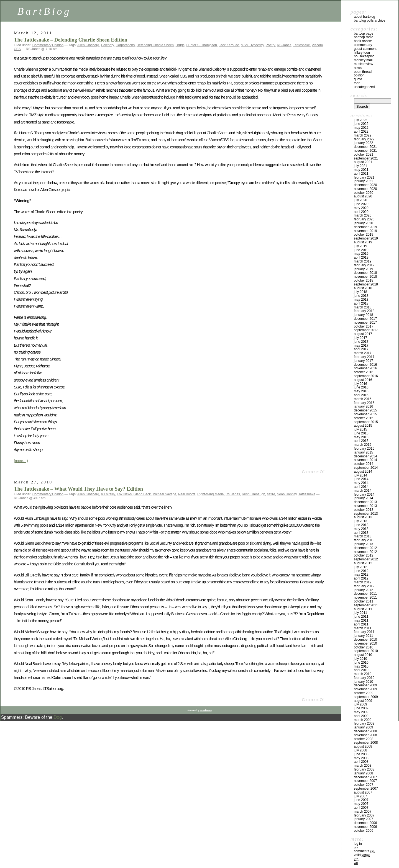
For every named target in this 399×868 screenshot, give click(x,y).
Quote (358, 79)
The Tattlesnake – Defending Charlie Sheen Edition (71, 40)
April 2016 (361, 395)
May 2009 (361, 712)
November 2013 (365, 506)
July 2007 (360, 796)
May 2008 (361, 758)
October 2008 (364, 739)
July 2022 (360, 120)
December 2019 (365, 227)
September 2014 (366, 468)
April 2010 (361, 670)
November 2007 (365, 781)
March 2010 (363, 674)
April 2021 (361, 174)
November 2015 (365, 414)
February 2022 (364, 139)
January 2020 (363, 223)
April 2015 (361, 441)
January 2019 (363, 269)
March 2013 (363, 536)
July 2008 (360, 750)
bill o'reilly (108, 494)
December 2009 (365, 685)
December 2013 (365, 502)
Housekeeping (364, 56)
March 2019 (363, 261)
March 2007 (363, 812)
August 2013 (363, 517)
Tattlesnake (302, 45)
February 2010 (364, 678)
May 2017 (361, 346)
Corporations (125, 45)
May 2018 (361, 300)
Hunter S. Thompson (202, 45)
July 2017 (360, 338)
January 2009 (363, 727)
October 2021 (364, 154)
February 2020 (364, 219)
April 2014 (361, 487)
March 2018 (363, 307)
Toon (357, 83)
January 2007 (363, 819)
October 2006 (364, 831)
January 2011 (363, 636)
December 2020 (365, 185)
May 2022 (361, 128)
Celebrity (107, 45)
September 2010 (366, 651)
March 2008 (363, 766)
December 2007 (365, 777)
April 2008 (361, 762)
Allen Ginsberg (88, 45)
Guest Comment (365, 49)
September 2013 (366, 514)
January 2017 (363, 361)
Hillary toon (362, 53)
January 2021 (363, 181)
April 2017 (361, 349)
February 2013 (364, 540)
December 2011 (365, 594)
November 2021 (365, 151)
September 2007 (366, 789)
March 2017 (363, 353)
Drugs (180, 45)
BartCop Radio (364, 37)
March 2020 (363, 215)
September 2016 (366, 376)
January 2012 (363, 590)
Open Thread (363, 72)
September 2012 (366, 559)
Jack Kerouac (229, 45)
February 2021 (364, 177)
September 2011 (366, 605)
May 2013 (361, 529)
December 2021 (365, 147)
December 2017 (365, 319)
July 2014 (360, 475)
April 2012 (361, 578)
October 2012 (364, 555)
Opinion (58, 45)
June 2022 (361, 124)
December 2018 (365, 273)
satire (271, 494)
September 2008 (366, 743)
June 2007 (361, 800)
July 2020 (360, 200)
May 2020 (361, 208)
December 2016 (365, 365)
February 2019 (364, 265)
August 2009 (363, 701)
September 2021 (366, 158)
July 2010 (360, 659)
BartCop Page (364, 34)
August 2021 (363, 162)
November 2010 (365, 643)
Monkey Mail (363, 60)
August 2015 (363, 426)
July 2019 (360, 246)
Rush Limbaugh (254, 494)
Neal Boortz (187, 494)
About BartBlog (365, 17)
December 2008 (365, 731)
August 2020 (363, 196)
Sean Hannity (287, 494)
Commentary (42, 45)
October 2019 (364, 235)
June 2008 (361, 754)
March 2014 (363, 491)
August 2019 (363, 242)
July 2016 (360, 384)
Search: (359, 95)
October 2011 (364, 601)
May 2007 (361, 804)
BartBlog (44, 11)
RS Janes (284, 45)
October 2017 (364, 326)
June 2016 (361, 387)
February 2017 (364, 357)
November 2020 (365, 189)
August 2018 (363, 288)
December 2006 (365, 823)
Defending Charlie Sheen (155, 45)
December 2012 (365, 548)
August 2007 (363, 792)
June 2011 (361, 617)
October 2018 (364, 280)
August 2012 (363, 563)
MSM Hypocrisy (252, 45)
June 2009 (361, 708)
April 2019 (361, 257)
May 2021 (361, 170)
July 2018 (360, 292)
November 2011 (365, 597)
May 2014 (361, 483)
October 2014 (364, 464)
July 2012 (360, 567)
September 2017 (366, 330)
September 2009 (366, 697)
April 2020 (361, 212)
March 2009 (363, 720)
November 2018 (365, 277)
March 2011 (363, 628)
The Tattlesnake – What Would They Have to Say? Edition (78, 489)
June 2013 (361, 525)
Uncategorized (364, 87)
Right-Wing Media (210, 494)
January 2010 (363, 682)
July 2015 (360, 429)
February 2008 (364, 769)
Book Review (363, 41)
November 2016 (365, 368)
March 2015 (363, 445)
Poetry (270, 45)
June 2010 (361, 663)
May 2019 (361, 254)
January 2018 (363, 315)
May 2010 (361, 666)
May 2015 (361, 437)
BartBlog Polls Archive (369, 20)
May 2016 (361, 391)
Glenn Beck (142, 494)
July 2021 (360, 166)
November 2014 (365, 460)
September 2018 (366, 284)
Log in (358, 844)
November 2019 (365, 231)
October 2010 (364, 647)
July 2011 (360, 613)
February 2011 (364, 632)
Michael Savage (164, 494)
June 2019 (361, 250)
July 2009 (360, 704)
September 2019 (366, 238)
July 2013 (360, 521)
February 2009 (364, 723)
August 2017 (363, 334)
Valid (362, 855)
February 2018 (364, 311)
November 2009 (365, 689)
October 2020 (364, 193)
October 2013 (364, 510)
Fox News (124, 494)
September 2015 (366, 422)
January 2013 (363, 544)
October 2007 (364, 785)
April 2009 (361, 716)
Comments (364, 851)
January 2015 (363, 452)
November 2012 (365, 552)
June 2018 (361, 296)
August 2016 (363, 380)
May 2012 (361, 575)
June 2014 (361, 479)
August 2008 (363, 746)
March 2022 (363, 135)
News (358, 68)
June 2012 (361, 571)
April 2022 (361, 132)
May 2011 (361, 620)
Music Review (363, 64)
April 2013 (361, 533)
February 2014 (364, 494)
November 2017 (365, 323)
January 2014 (363, 498)
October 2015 (364, 418)
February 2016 (364, 403)
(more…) (21, 461)
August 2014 (363, 472)
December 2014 (365, 456)
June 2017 (361, 342)
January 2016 (363, 406)
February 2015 (364, 449)
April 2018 (361, 303)
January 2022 (363, 143)
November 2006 (365, 827)
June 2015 (361, 433)
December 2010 (365, 640)
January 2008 (363, 773)
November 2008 (365, 735)
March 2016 (363, 399)
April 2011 (361, 624)
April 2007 (361, 808)
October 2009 (364, 693)
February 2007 (364, 815)
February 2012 (364, 586)
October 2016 (364, 372)
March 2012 (363, 582)
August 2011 (363, 609)
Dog (57, 717)
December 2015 (365, 410)
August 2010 (363, 655)
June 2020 (361, 204)
